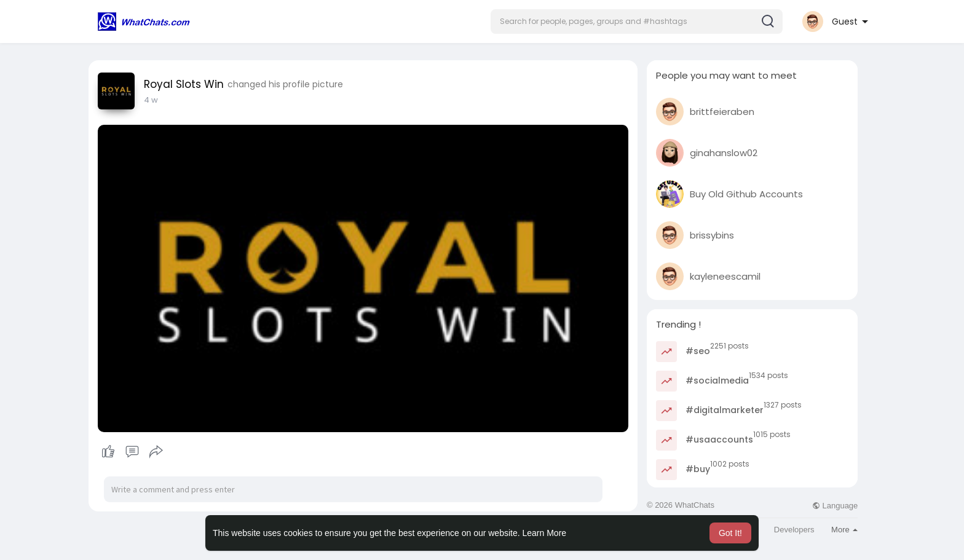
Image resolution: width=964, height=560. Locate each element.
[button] (637, 22)
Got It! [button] (730, 533)
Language (835, 506)
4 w (151, 100)
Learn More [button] (545, 533)
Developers (794, 530)
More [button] (844, 530)
